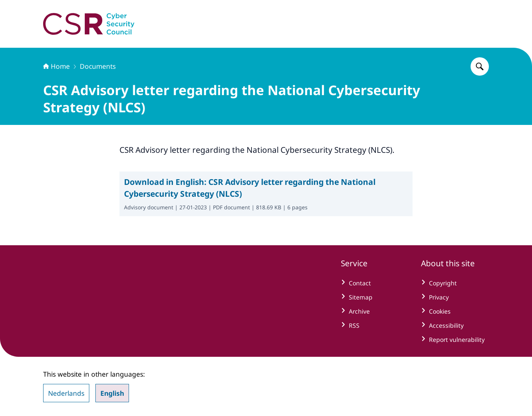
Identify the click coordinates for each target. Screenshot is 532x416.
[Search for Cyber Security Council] (480, 66)
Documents (98, 66)
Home (56, 66)
